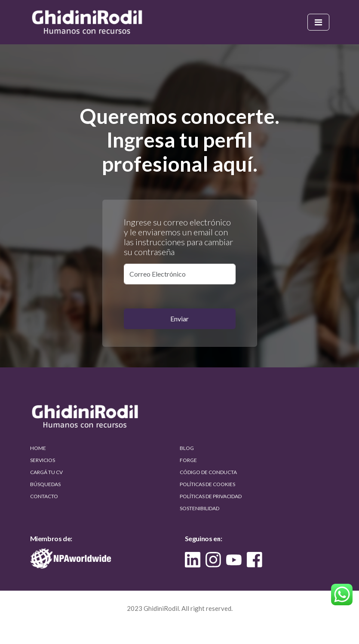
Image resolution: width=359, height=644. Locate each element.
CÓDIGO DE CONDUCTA (208, 472)
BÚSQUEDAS (45, 484)
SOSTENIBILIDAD (199, 508)
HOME (38, 448)
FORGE (188, 460)
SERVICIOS (43, 460)
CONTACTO (44, 496)
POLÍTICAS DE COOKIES (207, 484)
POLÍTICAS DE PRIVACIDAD (211, 496)
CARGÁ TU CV (46, 472)
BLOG (187, 448)
